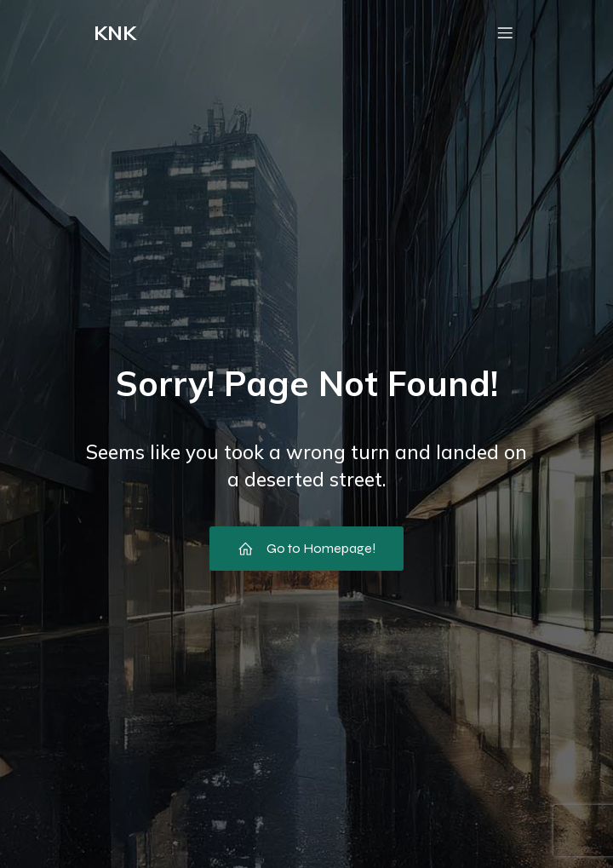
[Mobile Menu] (505, 32)
